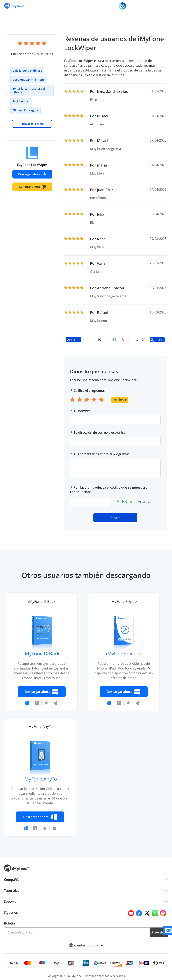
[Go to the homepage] (17, 6)
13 (122, 340)
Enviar (115, 518)
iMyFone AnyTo (40, 779)
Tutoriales (12, 891)
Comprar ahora (32, 182)
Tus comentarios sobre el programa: (101, 454)
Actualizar (145, 502)
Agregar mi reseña (32, 119)
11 (107, 340)
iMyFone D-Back (42, 653)
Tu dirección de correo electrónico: (100, 432)
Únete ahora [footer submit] (159, 932)
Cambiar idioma (86, 945)
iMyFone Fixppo (124, 653)
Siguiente (157, 340)
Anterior (73, 340)
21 (144, 340)
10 (99, 340)
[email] (77, 932)
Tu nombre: (82, 411)
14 (130, 340)
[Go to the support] (167, 931)
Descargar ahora (32, 170)
